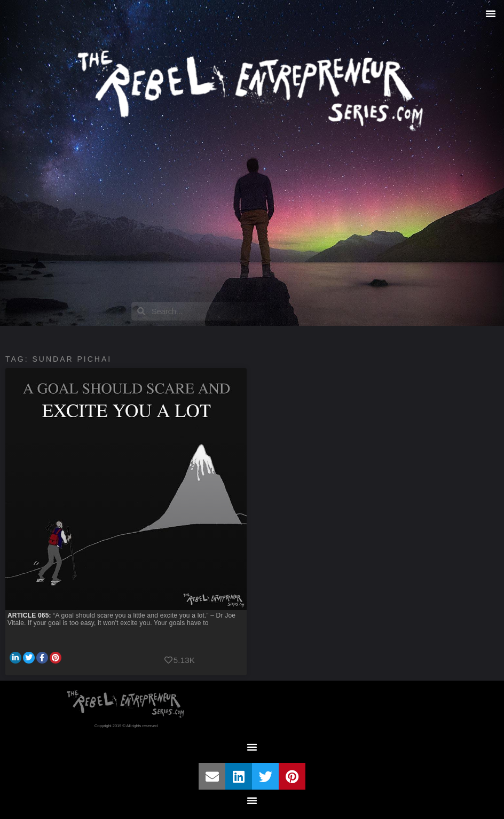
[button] (491, 13)
